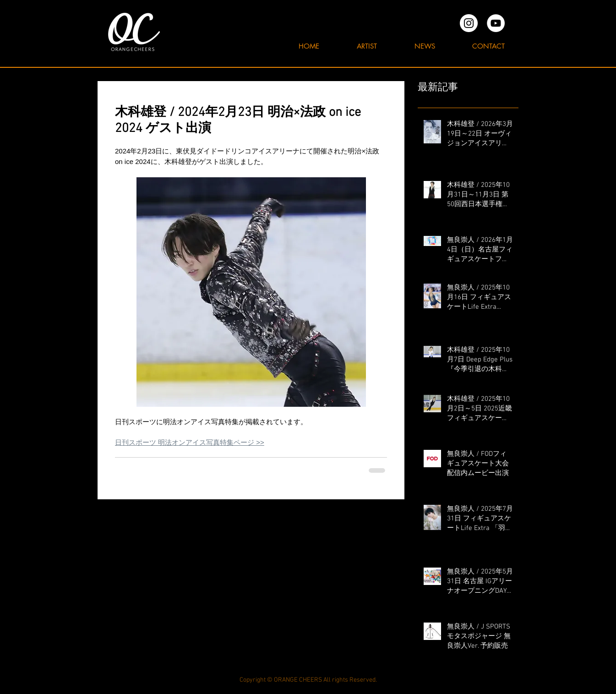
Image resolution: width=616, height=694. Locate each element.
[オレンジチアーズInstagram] (469, 23)
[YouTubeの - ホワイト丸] (496, 23)
